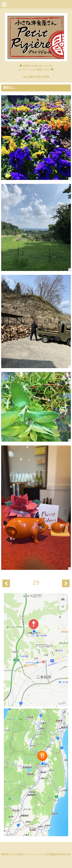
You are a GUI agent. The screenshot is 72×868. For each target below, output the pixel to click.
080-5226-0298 (39, 77)
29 (36, 584)
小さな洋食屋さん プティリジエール (27, 855)
